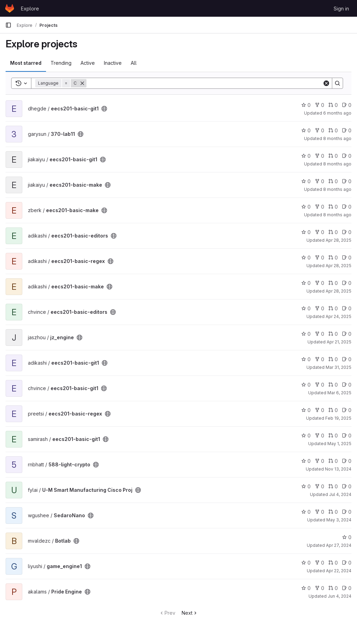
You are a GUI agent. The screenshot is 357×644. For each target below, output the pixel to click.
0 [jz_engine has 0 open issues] (347, 334)
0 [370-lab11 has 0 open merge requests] (333, 130)
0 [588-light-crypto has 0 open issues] (347, 461)
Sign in (341, 9)
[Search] (204, 83)
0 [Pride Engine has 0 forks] (320, 588)
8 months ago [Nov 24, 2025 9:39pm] (337, 138)
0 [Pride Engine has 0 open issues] (347, 588)
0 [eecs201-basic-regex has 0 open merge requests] (333, 258)
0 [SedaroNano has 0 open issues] (347, 512)
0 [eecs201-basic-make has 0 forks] (320, 181)
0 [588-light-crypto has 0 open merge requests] (333, 461)
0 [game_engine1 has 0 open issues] (347, 563)
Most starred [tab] (26, 63)
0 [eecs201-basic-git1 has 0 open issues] (347, 105)
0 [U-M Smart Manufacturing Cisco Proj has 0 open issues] (347, 486)
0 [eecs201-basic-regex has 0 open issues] (347, 258)
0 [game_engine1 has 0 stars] (306, 563)
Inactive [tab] (113, 63)
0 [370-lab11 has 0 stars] (306, 130)
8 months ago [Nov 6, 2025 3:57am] (337, 189)
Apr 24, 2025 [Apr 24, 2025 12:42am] (339, 316)
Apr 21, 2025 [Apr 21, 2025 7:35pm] (339, 342)
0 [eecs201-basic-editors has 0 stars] (306, 232)
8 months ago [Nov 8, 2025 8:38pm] (337, 164)
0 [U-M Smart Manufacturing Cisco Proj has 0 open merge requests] (333, 486)
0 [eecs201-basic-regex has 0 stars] (306, 258)
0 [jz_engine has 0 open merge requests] (333, 334)
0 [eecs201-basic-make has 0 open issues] (347, 181)
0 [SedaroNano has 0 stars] (306, 512)
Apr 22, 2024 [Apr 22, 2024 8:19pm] (339, 571)
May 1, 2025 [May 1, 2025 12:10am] (339, 444)
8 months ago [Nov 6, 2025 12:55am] (337, 215)
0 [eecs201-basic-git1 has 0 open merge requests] (333, 105)
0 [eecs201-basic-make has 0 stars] (306, 181)
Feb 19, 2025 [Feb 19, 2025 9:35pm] (338, 418)
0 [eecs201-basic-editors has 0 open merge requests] (333, 232)
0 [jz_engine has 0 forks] (320, 334)
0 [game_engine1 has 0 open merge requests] (333, 563)
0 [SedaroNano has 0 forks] (320, 512)
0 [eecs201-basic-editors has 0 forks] (320, 232)
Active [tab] (88, 63)
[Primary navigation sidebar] (8, 25)
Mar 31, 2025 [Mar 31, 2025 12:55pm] (339, 367)
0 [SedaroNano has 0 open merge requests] (333, 512)
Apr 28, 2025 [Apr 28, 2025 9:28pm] (339, 266)
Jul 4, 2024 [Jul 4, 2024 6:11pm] (340, 494)
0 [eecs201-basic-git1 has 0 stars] (306, 105)
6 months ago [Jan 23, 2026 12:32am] (337, 113)
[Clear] (326, 83)
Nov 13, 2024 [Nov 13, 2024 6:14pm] (338, 469)
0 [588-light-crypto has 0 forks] (320, 461)
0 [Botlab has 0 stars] (347, 537)
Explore (30, 9)
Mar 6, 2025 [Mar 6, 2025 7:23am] (339, 393)
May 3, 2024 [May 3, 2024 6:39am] (339, 520)
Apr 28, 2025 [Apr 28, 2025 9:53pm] (339, 240)
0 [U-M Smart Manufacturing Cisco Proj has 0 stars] (306, 486)
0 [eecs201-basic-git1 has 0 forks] (320, 105)
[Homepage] (10, 8)
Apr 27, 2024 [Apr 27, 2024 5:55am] (339, 545)
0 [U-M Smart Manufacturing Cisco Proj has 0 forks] (320, 486)
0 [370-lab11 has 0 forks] (320, 130)
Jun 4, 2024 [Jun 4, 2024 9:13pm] (340, 596)
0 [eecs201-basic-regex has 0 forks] (320, 258)
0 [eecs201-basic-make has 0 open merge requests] (333, 181)
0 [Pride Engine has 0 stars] (306, 588)
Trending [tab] (61, 63)
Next (190, 613)
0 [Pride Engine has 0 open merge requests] (333, 588)
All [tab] (134, 63)
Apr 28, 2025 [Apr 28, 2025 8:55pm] (339, 291)
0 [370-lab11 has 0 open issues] (347, 130)
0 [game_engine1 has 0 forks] (320, 563)
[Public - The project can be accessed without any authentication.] (104, 109)
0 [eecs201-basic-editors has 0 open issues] (347, 232)
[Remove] (82, 83)
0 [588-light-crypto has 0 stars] (306, 461)
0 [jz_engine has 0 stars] (306, 334)
